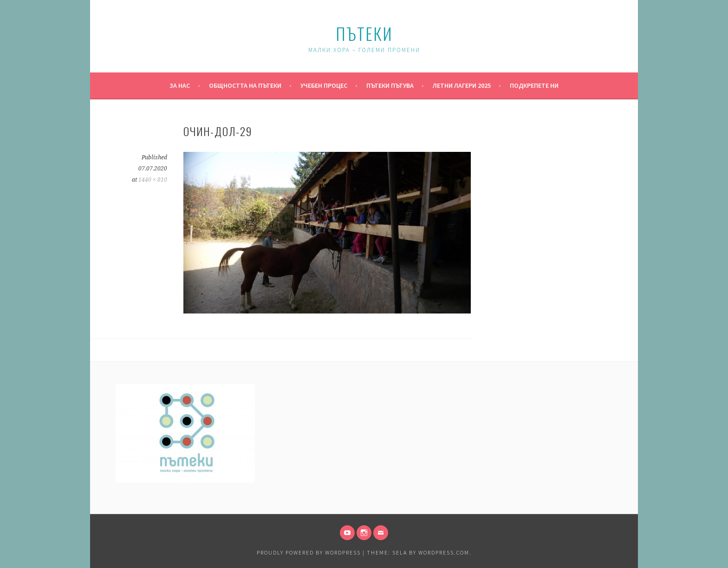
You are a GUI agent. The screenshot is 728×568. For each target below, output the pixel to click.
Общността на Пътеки (245, 85)
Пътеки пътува (390, 85)
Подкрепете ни (534, 85)
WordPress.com (444, 552)
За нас (180, 85)
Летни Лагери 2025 (462, 85)
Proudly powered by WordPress (309, 552)
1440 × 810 (153, 180)
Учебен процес (324, 85)
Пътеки (364, 33)
